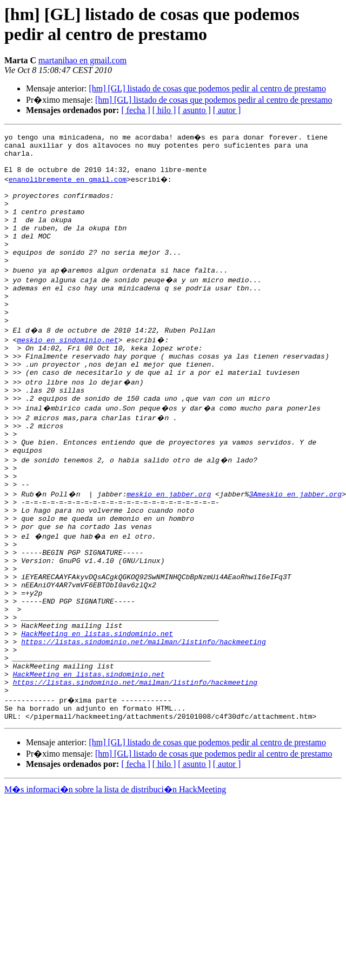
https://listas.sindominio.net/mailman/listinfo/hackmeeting (143, 721)
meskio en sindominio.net (67, 370)
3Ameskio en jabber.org (295, 546)
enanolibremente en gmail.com (68, 186)
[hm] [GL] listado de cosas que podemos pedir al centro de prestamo (207, 88)
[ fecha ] (135, 110)
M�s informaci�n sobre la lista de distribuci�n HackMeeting (115, 882)
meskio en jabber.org (169, 546)
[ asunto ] (194, 110)
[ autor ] (227, 110)
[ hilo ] (164, 110)
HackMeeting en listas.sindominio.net (97, 711)
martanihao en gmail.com (82, 60)
